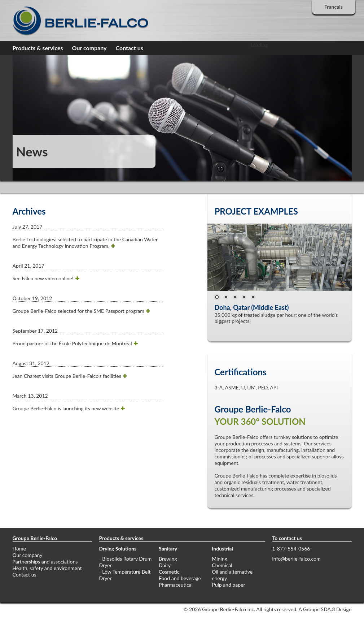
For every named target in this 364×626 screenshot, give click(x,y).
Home (19, 549)
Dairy (165, 565)
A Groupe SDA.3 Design (325, 609)
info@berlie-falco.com (297, 559)
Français (334, 7)
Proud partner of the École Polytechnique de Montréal (75, 343)
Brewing (168, 559)
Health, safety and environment (47, 568)
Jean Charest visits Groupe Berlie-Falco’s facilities (70, 376)
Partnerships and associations (45, 562)
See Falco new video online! (46, 278)
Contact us (130, 48)
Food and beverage (180, 578)
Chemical (222, 565)
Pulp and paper (228, 585)
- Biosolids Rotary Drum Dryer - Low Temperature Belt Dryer (126, 568)
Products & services (38, 48)
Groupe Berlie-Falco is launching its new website (69, 408)
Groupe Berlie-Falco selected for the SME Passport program (81, 311)
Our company (89, 48)
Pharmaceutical (176, 585)
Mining (220, 559)
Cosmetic (169, 572)
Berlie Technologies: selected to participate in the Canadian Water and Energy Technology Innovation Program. (85, 243)
